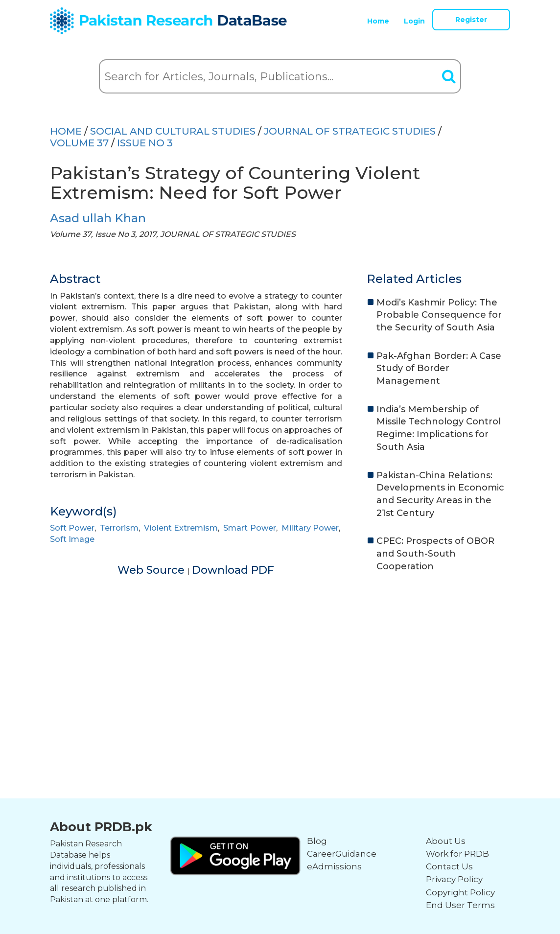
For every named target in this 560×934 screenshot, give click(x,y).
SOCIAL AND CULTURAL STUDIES (173, 131)
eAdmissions (334, 866)
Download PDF (233, 570)
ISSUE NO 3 (145, 143)
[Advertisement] (280, 656)
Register (471, 20)
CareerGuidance (342, 854)
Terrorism (119, 528)
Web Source (152, 570)
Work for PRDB (457, 854)
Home (378, 21)
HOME (66, 131)
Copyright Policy (460, 892)
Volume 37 (79, 143)
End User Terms (460, 905)
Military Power (310, 528)
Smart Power (249, 528)
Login (414, 21)
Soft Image (72, 539)
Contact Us (449, 866)
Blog (317, 841)
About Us (446, 841)
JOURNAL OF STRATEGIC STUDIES (350, 131)
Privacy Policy (454, 879)
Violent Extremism (181, 528)
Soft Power (72, 528)
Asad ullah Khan (98, 218)
